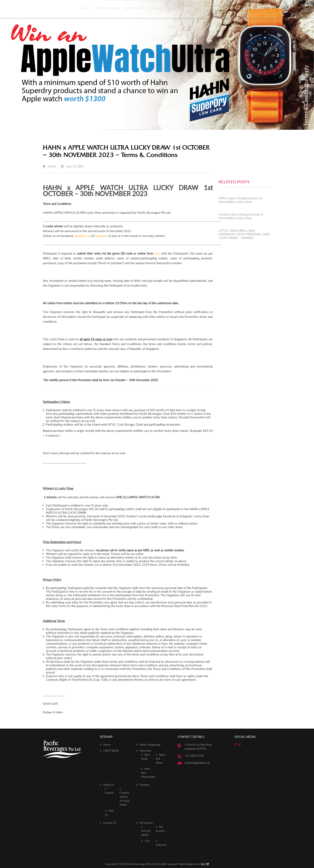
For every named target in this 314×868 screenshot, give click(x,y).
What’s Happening (107, 8)
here (157, 253)
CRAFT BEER (133, 8)
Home (86, 8)
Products (190, 8)
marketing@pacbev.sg (197, 763)
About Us (172, 8)
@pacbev (102, 236)
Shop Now (154, 8)
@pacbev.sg (82, 236)
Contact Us (208, 8)
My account (258, 8)
